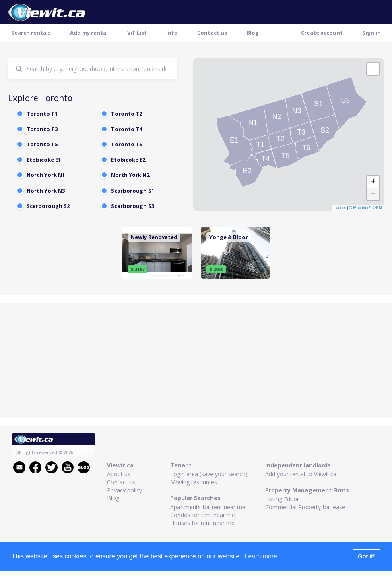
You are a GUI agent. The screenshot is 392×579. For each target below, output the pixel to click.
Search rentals (31, 33)
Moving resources (194, 482)
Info (172, 33)
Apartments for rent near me (208, 507)
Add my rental (89, 33)
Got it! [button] (366, 556)
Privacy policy (125, 490)
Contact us (212, 33)
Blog (253, 33)
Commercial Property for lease (305, 507)
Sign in (371, 33)
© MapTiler (359, 208)
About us (119, 474)
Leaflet (340, 208)
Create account (322, 33)
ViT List (137, 33)
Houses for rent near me (202, 523)
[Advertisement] (196, 361)
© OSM (375, 208)
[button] (373, 69)
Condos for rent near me (203, 515)
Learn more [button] (261, 556)
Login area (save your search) (209, 474)
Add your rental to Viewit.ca (301, 474)
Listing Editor (282, 499)
